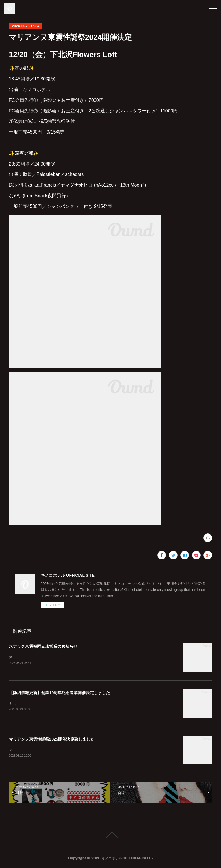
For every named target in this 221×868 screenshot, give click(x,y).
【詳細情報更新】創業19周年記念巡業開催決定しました (60, 693)
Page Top (110, 836)
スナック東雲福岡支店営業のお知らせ (43, 646)
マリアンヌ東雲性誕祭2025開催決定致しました (52, 740)
